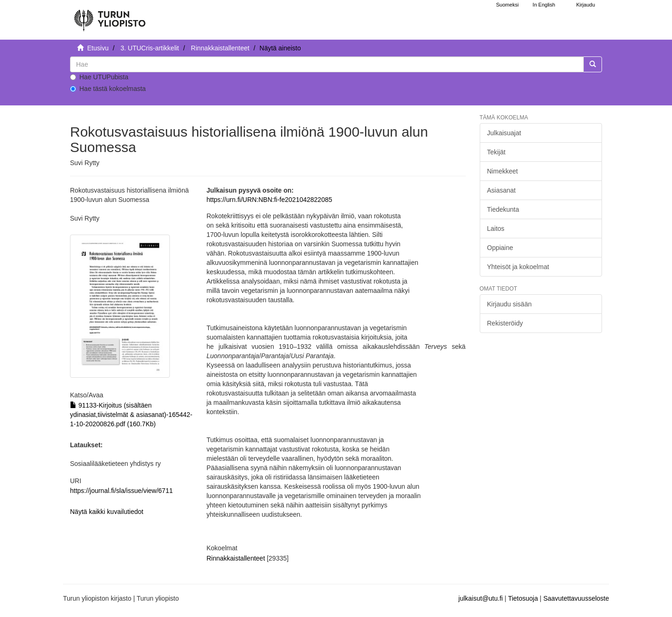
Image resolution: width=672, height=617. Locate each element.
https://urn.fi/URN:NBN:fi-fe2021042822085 (269, 200)
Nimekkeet (503, 171)
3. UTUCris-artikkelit (150, 48)
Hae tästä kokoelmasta (108, 89)
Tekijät (497, 152)
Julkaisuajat (504, 133)
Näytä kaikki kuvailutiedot (107, 512)
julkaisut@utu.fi (480, 598)
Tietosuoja (523, 598)
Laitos (496, 229)
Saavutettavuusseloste (576, 598)
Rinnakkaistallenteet (220, 48)
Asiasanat (501, 190)
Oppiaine (500, 248)
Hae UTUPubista (99, 77)
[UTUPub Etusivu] (110, 16)
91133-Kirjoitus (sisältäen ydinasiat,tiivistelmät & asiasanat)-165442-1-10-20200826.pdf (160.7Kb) (131, 415)
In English (544, 5)
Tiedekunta (503, 209)
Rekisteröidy (505, 323)
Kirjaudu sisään (510, 304)
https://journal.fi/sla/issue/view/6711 (121, 491)
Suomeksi (507, 5)
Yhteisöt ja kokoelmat (518, 267)
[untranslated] (327, 64)
